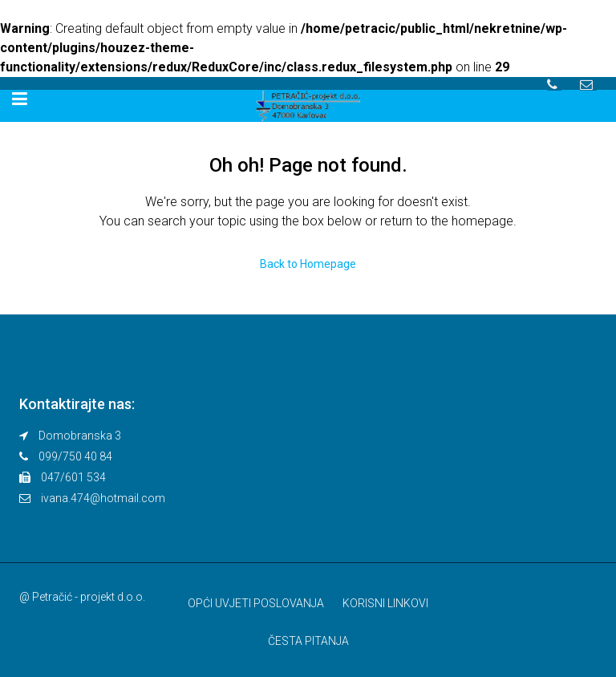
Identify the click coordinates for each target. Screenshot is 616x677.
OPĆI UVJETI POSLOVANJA (256, 603)
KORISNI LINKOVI (385, 603)
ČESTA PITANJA (308, 641)
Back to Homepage (308, 264)
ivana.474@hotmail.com (103, 498)
